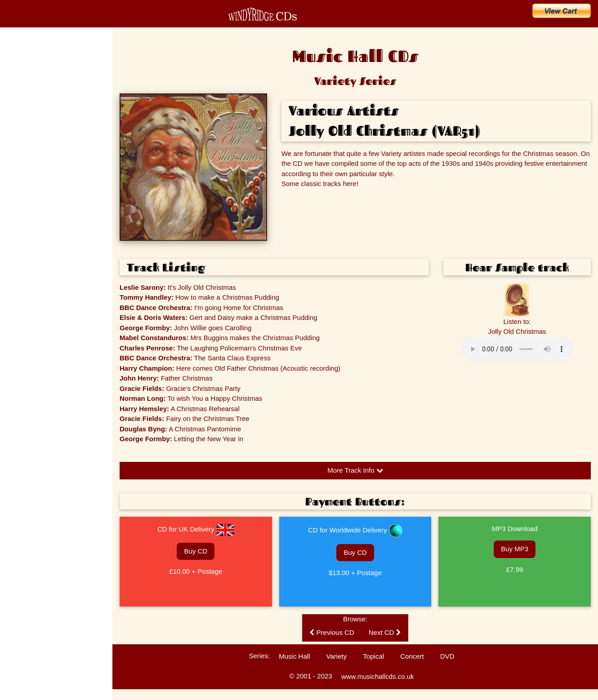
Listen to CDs (23, 254)
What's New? (31, 98)
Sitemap (17, 332)
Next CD (385, 632)
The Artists (20, 175)
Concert (412, 656)
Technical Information (33, 285)
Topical (373, 656)
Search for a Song (40, 137)
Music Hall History (29, 207)
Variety (337, 656)
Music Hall (294, 656)
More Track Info (355, 470)
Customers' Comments (35, 270)
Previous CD (332, 632)
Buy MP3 (515, 549)
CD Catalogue (33, 78)
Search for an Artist (42, 157)
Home (18, 58)
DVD (447, 656)
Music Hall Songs (28, 191)
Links (13, 317)
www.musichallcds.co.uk (378, 676)
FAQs (14, 222)
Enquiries (18, 238)
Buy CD (196, 551)
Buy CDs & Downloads (48, 118)
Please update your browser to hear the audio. (517, 349)
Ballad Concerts (26, 301)
